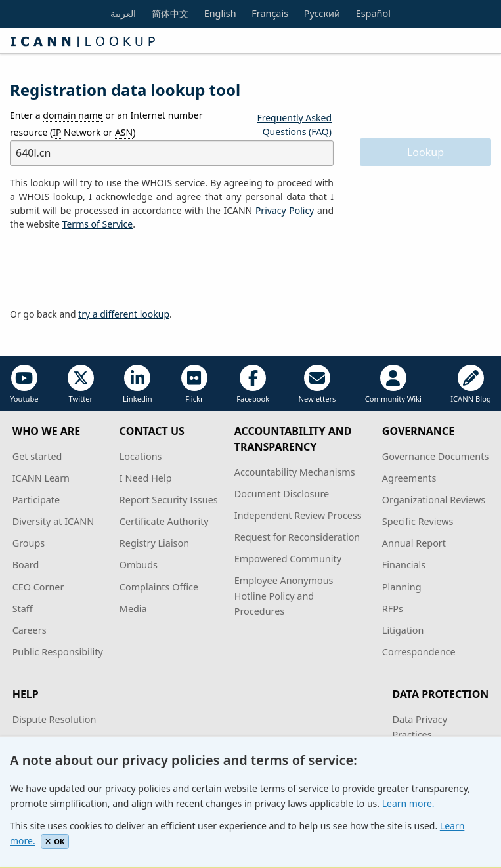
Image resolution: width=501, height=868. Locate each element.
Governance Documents (435, 456)
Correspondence (419, 652)
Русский (322, 13)
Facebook (253, 384)
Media (133, 609)
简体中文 (170, 13)
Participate (36, 500)
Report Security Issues (169, 500)
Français (270, 13)
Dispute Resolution (54, 719)
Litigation (403, 630)
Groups (29, 543)
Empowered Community (288, 559)
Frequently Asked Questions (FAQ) (294, 125)
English (220, 13)
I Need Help (146, 478)
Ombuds (139, 565)
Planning (402, 587)
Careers (30, 630)
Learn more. (408, 803)
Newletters (317, 384)
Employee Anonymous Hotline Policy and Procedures (284, 595)
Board (26, 565)
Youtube (24, 384)
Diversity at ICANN (54, 521)
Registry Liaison (154, 543)
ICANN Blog (471, 384)
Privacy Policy (285, 210)
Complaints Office (159, 587)
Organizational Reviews (434, 500)
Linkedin (138, 384)
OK (55, 841)
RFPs (393, 609)
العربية (123, 13)
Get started (37, 456)
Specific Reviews (418, 521)
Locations (141, 456)
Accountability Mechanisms (295, 472)
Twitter (81, 384)
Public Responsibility (58, 652)
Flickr (194, 384)
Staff (23, 609)
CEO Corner (38, 587)
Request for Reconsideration (297, 537)
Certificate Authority (164, 521)
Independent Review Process (298, 515)
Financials (404, 565)
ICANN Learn (41, 478)
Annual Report (414, 543)
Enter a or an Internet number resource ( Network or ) (106, 124)
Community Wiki (393, 384)
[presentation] (110, 270)
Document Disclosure (282, 494)
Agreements (409, 478)
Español (373, 13)
